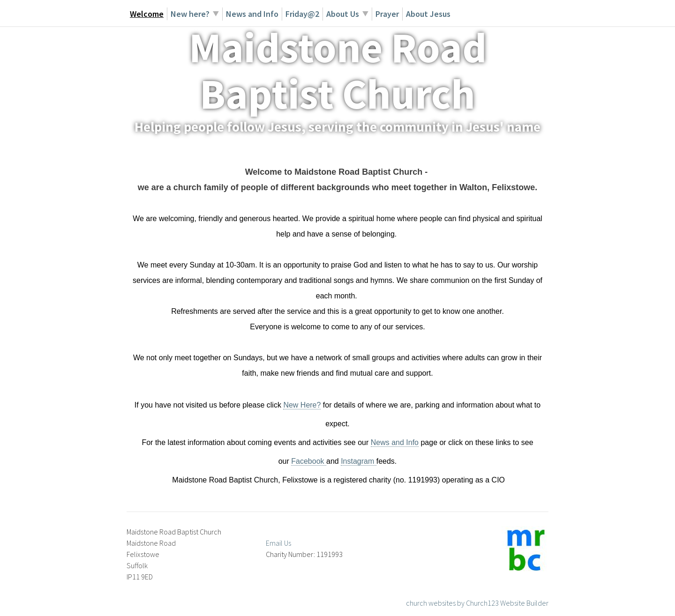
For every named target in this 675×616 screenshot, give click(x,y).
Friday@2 (302, 14)
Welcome (147, 14)
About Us (343, 14)
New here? (190, 14)
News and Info (252, 14)
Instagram (359, 461)
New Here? (302, 405)
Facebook (309, 461)
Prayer (387, 14)
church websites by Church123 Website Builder (477, 603)
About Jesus (428, 14)
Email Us (278, 543)
